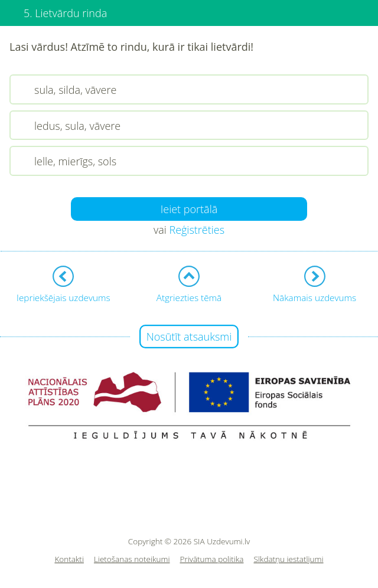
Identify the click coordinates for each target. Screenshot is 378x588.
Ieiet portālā (189, 209)
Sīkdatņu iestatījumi (288, 559)
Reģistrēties (197, 230)
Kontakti (69, 559)
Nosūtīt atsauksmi (189, 337)
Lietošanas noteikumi (132, 559)
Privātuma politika (212, 559)
